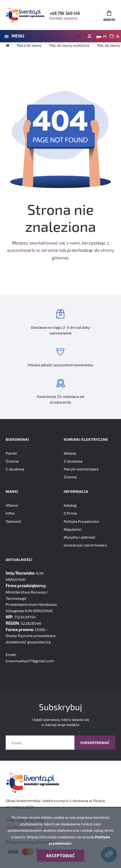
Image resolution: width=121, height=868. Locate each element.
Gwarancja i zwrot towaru (85, 545)
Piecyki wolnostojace (81, 469)
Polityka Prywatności (81, 521)
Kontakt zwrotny (63, 18)
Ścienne (12, 461)
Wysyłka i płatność (80, 537)
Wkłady (70, 453)
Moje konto (90, 36)
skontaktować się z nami (54, 243)
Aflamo (12, 505)
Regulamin (73, 529)
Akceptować (61, 856)
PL (102, 37)
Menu (14, 36)
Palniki (11, 453)
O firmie (70, 513)
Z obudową (15, 469)
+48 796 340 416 (65, 13)
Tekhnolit (13, 521)
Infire (10, 513)
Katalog (70, 505)
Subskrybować (95, 743)
